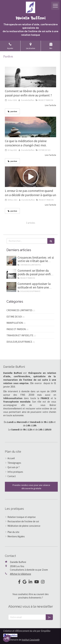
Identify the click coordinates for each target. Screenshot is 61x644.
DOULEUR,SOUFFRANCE (19, 342)
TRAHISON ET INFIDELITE (20, 335)
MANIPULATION (15, 323)
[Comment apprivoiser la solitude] (11, 287)
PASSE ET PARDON (16, 329)
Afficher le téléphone (20, 574)
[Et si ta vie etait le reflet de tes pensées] (11, 261)
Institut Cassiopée (31, 640)
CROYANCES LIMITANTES (19, 310)
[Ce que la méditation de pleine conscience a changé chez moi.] (30, 127)
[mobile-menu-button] (55, 6)
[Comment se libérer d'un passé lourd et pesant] (30, 77)
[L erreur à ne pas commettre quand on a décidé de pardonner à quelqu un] (30, 177)
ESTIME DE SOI (14, 317)
